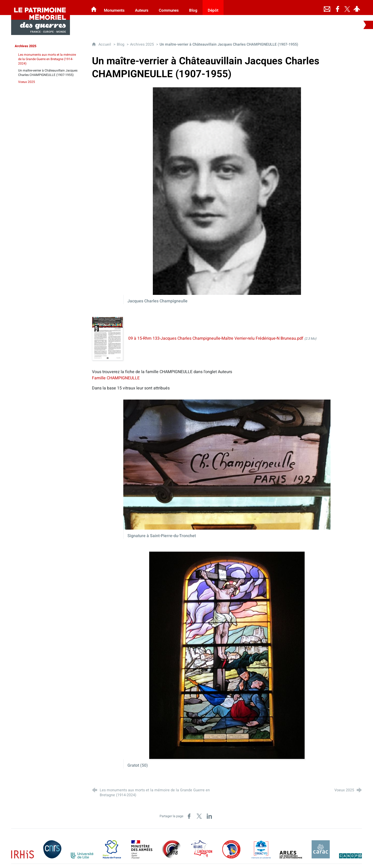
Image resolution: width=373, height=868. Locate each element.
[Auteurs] (142, 8)
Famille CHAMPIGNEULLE (116, 378)
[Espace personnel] (357, 8)
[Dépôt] (213, 8)
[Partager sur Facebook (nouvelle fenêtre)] (189, 816)
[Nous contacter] (327, 8)
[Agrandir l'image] (227, 191)
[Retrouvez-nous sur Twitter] (347, 8)
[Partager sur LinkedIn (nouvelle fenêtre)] (209, 816)
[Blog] (193, 8)
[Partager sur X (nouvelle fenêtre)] (199, 816)
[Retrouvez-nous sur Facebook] (338, 8)
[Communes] (169, 8)
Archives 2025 (142, 44)
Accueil (105, 44)
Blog (121, 44)
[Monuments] (114, 8)
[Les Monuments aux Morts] (94, 8)
